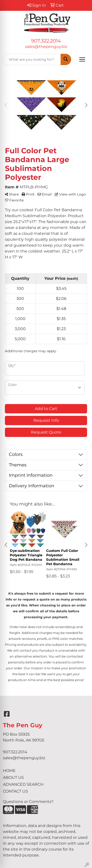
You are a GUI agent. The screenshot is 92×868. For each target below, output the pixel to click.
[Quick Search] (32, 59)
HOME (9, 771)
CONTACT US (15, 791)
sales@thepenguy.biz (46, 47)
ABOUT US (13, 777)
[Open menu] (82, 59)
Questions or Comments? (28, 802)
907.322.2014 (46, 41)
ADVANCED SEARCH (23, 784)
